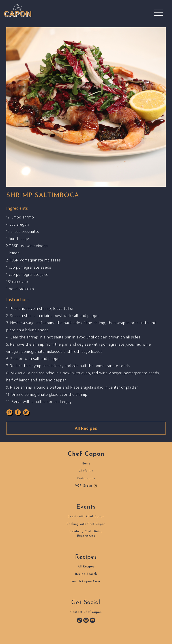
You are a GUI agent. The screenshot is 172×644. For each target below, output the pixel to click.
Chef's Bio (86, 471)
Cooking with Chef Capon (86, 524)
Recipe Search (86, 574)
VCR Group (86, 486)
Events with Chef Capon (86, 517)
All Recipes (86, 428)
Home (86, 464)
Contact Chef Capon (86, 612)
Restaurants (86, 478)
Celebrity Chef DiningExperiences (86, 534)
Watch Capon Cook (86, 581)
